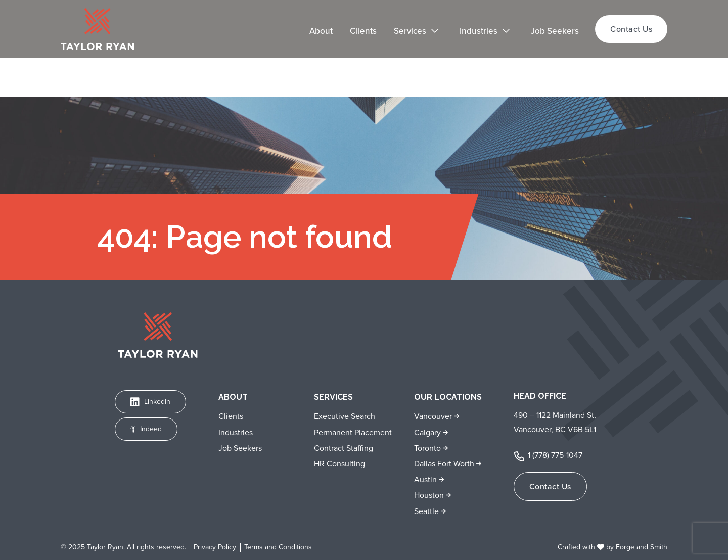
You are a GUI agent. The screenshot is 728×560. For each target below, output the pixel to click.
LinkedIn (151, 402)
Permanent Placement (353, 432)
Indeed (146, 429)
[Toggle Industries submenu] (512, 32)
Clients (363, 31)
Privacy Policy (215, 548)
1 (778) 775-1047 (555, 455)
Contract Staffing (344, 448)
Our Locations (448, 397)
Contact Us (631, 29)
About (321, 31)
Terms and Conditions (278, 548)
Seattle (427, 511)
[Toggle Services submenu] (440, 32)
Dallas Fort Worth (445, 464)
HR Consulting (339, 464)
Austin (426, 479)
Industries (479, 31)
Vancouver (434, 416)
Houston (430, 495)
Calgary (428, 432)
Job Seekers (555, 31)
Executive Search (345, 416)
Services (410, 31)
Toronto (428, 448)
